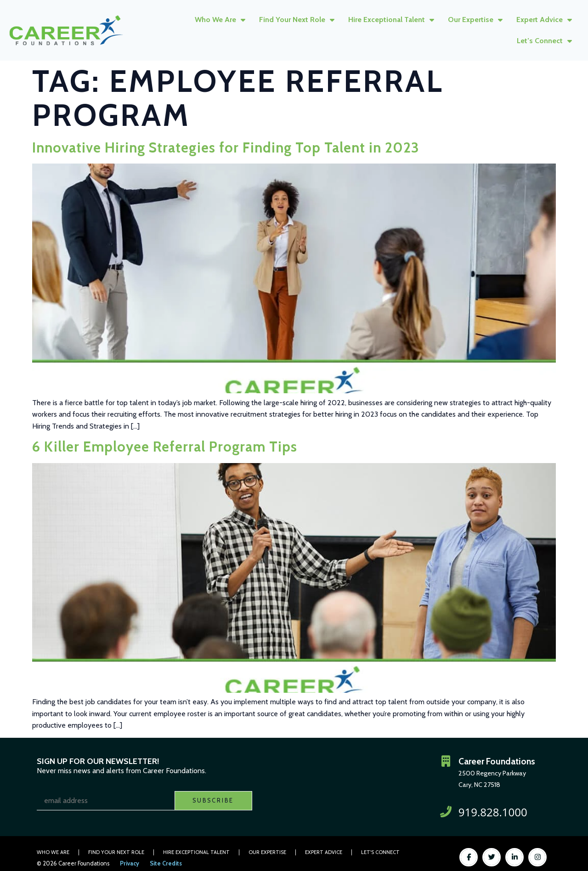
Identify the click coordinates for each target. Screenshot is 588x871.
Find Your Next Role (297, 20)
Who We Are (220, 20)
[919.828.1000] (446, 812)
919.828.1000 (493, 812)
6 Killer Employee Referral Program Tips (165, 447)
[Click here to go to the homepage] (66, 30)
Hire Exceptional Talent (391, 20)
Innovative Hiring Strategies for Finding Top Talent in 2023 (226, 148)
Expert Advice (544, 20)
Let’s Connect (544, 41)
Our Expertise (475, 20)
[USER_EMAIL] (106, 801)
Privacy (130, 863)
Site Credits (166, 863)
